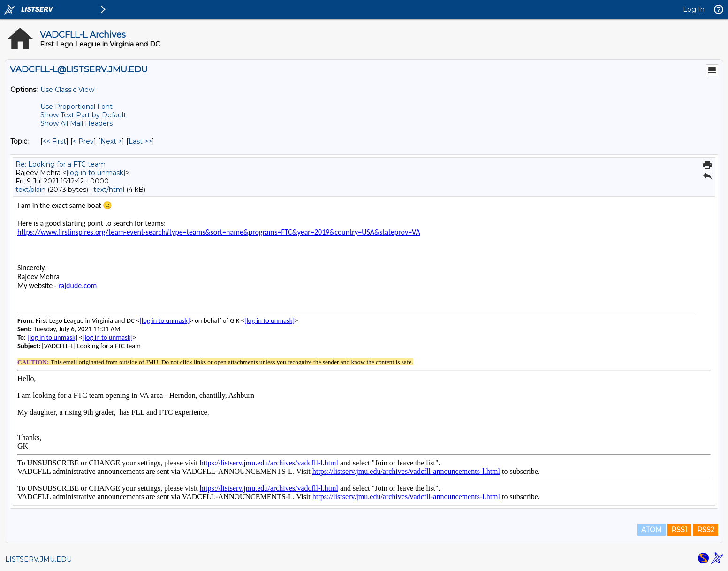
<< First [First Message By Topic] (54, 141)
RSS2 (706, 530)
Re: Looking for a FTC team (61, 164)
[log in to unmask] (96, 173)
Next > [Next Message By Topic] (111, 141)
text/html (109, 190)
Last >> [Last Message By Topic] (140, 141)
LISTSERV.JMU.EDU (38, 559)
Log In (694, 9)
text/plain (30, 190)
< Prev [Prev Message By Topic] (83, 141)
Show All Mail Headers (76, 123)
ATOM (652, 530)
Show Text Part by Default (83, 115)
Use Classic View (67, 90)
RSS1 (679, 530)
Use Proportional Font (76, 107)
